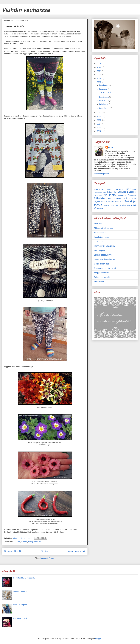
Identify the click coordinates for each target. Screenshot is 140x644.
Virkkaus (98, 208)
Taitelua (106, 205)
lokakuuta (104, 89)
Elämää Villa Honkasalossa (106, 228)
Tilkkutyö (118, 205)
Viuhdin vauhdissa (26, 10)
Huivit (109, 189)
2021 (99, 71)
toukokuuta (104, 101)
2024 (99, 64)
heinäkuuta (104, 97)
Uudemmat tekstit (13, 551)
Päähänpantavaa (114, 198)
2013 (99, 127)
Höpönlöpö (131, 189)
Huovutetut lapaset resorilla (24, 578)
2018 (99, 82)
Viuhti (111, 147)
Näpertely (122, 195)
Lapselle (17, 542)
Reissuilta (110, 202)
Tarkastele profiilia (102, 174)
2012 (99, 131)
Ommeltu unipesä (20, 605)
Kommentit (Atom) (47, 558)
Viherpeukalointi (35, 542)
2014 (99, 124)
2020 (99, 75)
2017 (99, 113)
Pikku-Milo (99, 198)
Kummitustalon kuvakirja (104, 246)
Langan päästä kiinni (103, 255)
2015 (99, 120)
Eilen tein (98, 224)
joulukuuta (104, 85)
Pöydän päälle (100, 202)
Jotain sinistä (100, 242)
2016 (99, 116)
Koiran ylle (112, 192)
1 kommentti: (25, 538)
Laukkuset (98, 195)
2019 (99, 78)
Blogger (98, 639)
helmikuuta (104, 104)
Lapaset (122, 192)
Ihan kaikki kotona (102, 237)
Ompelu (24, 542)
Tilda (112, 205)
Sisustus (119, 202)
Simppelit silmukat (102, 273)
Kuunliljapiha (99, 250)
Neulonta (110, 195)
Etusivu (44, 551)
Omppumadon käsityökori (105, 268)
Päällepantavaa (129, 198)
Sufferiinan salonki (102, 277)
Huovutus (119, 189)
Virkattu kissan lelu (21, 591)
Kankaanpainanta (100, 192)
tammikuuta (104, 108)
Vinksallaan (99, 282)
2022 (99, 67)
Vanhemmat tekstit (77, 551)
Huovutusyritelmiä (20, 618)
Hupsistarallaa (100, 233)
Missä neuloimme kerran (104, 259)
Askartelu (99, 189)
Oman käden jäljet (102, 264)
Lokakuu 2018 (14, 26)
